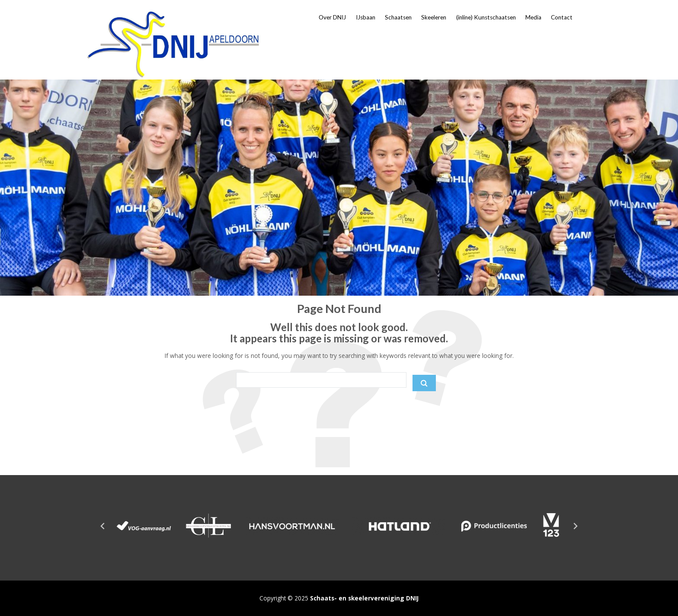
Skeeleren (434, 17)
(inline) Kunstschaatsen (486, 17)
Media (533, 17)
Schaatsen (398, 17)
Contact (562, 17)
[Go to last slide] (103, 526)
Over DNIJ (332, 17)
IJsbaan (366, 17)
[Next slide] (575, 526)
